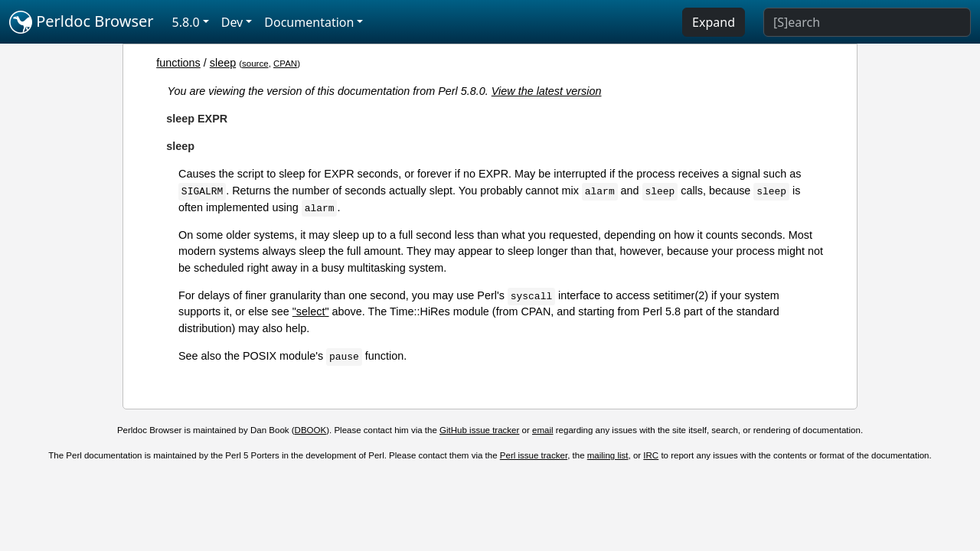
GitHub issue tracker (479, 430)
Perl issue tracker (534, 455)
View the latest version (547, 91)
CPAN (285, 64)
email (543, 430)
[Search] (867, 22)
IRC (651, 455)
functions (178, 63)
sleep (223, 63)
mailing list (608, 455)
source (255, 64)
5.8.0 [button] (186, 22)
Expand (714, 22)
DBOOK (311, 430)
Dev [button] (232, 22)
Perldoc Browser (82, 22)
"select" (311, 311)
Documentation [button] (309, 22)
